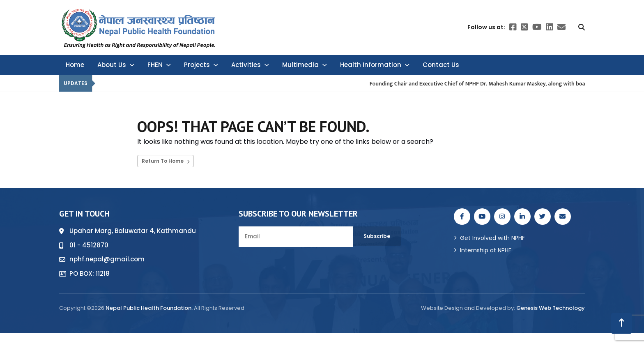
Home (75, 65)
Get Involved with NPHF (492, 238)
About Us (116, 65)
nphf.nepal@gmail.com (107, 259)
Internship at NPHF (486, 250)
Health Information (375, 65)
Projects (201, 65)
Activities (250, 65)
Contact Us (441, 65)
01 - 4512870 (89, 245)
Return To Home (166, 161)
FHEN (159, 65)
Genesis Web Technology (551, 308)
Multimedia (305, 65)
